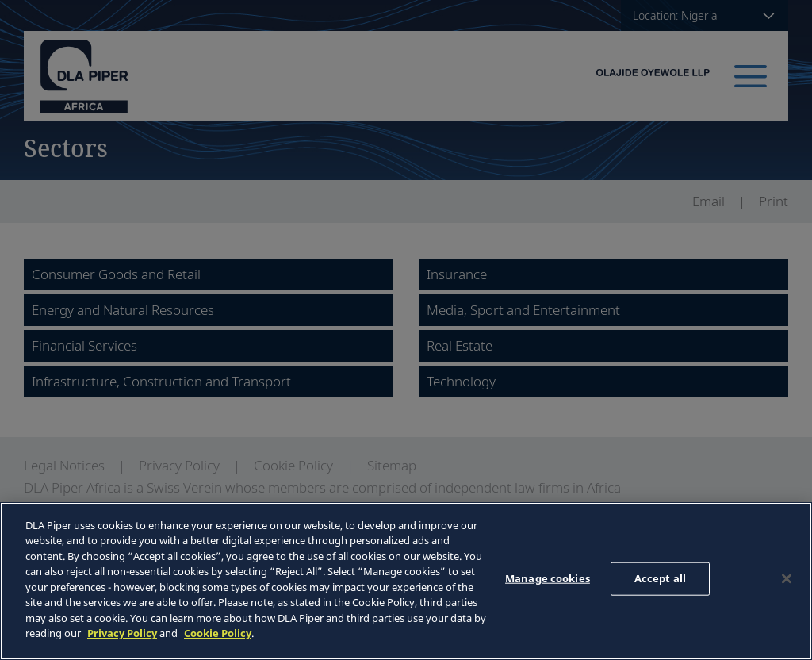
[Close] (787, 579)
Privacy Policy (122, 633)
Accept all (660, 578)
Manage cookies (548, 578)
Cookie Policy (218, 633)
